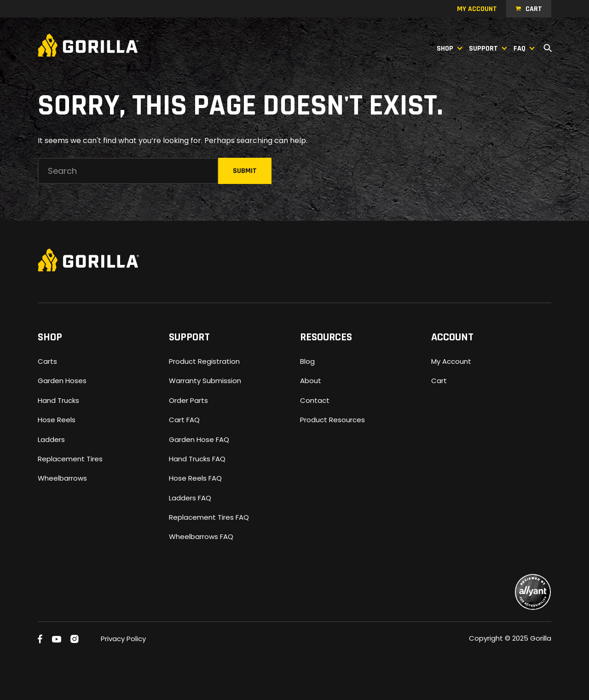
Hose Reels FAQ (195, 478)
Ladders (51, 439)
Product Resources (332, 420)
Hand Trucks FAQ (197, 459)
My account (477, 9)
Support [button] (483, 49)
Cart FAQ (184, 420)
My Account (451, 361)
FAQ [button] (520, 49)
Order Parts (188, 400)
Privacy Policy (123, 639)
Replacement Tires (70, 459)
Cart (534, 9)
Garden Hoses (62, 381)
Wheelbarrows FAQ (201, 536)
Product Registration (204, 361)
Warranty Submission (205, 381)
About (311, 381)
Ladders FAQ (190, 498)
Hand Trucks (58, 400)
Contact (315, 400)
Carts (47, 361)
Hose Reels (57, 420)
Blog (307, 361)
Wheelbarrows (62, 478)
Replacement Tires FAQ (209, 517)
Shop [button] (445, 49)
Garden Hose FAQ (199, 439)
